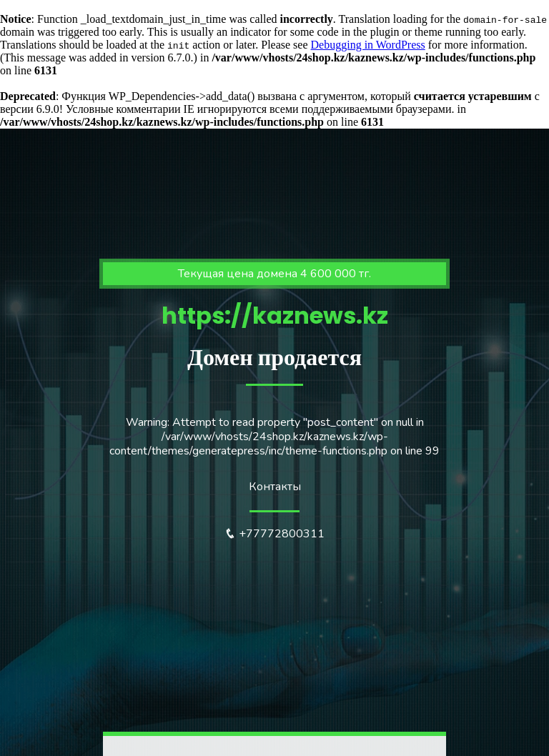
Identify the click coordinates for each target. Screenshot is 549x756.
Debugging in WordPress (368, 45)
